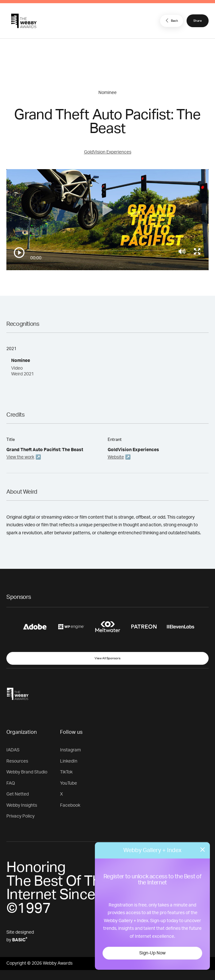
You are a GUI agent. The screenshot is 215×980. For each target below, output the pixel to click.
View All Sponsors (107, 658)
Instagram (70, 750)
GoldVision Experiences (108, 152)
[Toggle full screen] (197, 251)
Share (198, 21)
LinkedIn (69, 761)
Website (116, 457)
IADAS (13, 750)
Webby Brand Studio (27, 772)
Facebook (70, 805)
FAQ (11, 783)
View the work (20, 457)
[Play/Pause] (19, 253)
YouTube (69, 783)
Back (171, 20)
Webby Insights (22, 805)
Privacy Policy (20, 816)
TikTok (66, 772)
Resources (17, 761)
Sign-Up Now (152, 953)
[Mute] (182, 251)
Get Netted (18, 794)
